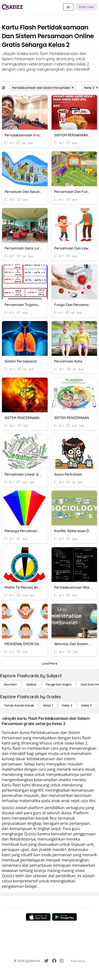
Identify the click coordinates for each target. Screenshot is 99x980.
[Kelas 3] (87, 705)
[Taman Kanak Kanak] (19, 705)
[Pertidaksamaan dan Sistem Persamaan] (43, 88)
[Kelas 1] (48, 705)
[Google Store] (64, 917)
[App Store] (38, 917)
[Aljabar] (31, 684)
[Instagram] (62, 961)
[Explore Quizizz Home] (12, 7)
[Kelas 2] (67, 705)
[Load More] (49, 664)
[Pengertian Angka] (59, 684)
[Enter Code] (86, 7)
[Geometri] (10, 684)
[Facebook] (54, 961)
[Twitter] (46, 961)
